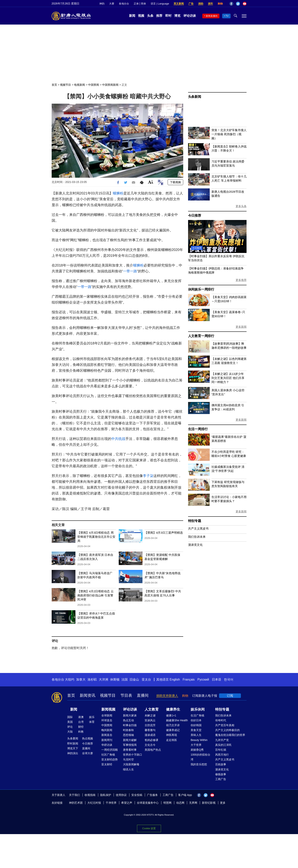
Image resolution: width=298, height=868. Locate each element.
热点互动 (128, 720)
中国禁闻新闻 (110, 85)
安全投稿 (137, 795)
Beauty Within (199, 740)
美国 (70, 722)
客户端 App (185, 795)
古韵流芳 (150, 725)
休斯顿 (115, 679)
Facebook (231, 4)
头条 (150, 16)
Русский (203, 679)
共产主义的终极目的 (227, 730)
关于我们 (74, 795)
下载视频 (175, 182)
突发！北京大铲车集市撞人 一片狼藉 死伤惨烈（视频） (229, 134)
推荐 (159, 16)
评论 (70, 727)
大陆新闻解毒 (131, 764)
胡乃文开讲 (173, 725)
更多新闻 (241, 327)
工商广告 (221, 779)
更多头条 (241, 206)
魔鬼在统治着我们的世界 (230, 735)
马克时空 (128, 759)
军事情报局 (130, 745)
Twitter (238, 4)
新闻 (132, 16)
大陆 (70, 732)
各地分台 (124, 4)
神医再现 (172, 735)
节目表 (126, 695)
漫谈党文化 (195, 545)
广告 (191, 4)
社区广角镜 (108, 755)
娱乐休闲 (198, 709)
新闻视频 (108, 709)
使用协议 (121, 795)
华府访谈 (107, 745)
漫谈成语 (150, 735)
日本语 (217, 679)
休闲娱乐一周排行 (201, 289)
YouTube (245, 4)
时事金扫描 (130, 725)
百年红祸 (221, 750)
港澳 (81, 717)
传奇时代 (221, 720)
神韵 (102, 4)
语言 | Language (160, 4)
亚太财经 (107, 764)
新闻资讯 (88, 695)
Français (189, 679)
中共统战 (118, 439)
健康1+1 (171, 715)
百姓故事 (221, 764)
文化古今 (150, 745)
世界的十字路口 (133, 755)
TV (227, 16)
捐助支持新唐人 (167, 696)
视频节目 (65, 85)
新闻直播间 (212, 16)
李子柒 (148, 476)
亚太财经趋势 (110, 759)
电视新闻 (80, 85)
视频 (141, 16)
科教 (81, 732)
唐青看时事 (130, 750)
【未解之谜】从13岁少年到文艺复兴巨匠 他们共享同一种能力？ (228, 378)
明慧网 (167, 803)
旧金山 (134, 679)
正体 (136, 4)
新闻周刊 (107, 740)
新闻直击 (107, 735)
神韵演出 (73, 753)
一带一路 (130, 271)
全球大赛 (88, 753)
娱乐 (92, 717)
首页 (54, 85)
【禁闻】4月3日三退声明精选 (164, 533)
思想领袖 (128, 735)
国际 (70, 717)
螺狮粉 (118, 193)
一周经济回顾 (110, 750)
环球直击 (107, 720)
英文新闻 (179, 4)
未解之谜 (150, 715)
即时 (168, 16)
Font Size (151, 182)
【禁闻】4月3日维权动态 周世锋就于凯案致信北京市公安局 (96, 537)
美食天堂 (196, 730)
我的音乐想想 (199, 764)
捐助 (201, 4)
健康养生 (173, 709)
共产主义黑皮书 (198, 528)
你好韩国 (196, 725)
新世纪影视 (209, 803)
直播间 (143, 695)
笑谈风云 (150, 720)
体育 (92, 722)
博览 (177, 16)
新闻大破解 (130, 740)
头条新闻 (195, 97)
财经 (81, 727)
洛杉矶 (92, 679)
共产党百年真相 (225, 725)
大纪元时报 (94, 803)
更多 (223, 803)
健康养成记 (173, 730)
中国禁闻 (94, 85)
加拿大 (81, 679)
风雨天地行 (222, 755)
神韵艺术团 (76, 803)
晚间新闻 (107, 730)
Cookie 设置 (149, 828)
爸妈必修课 (151, 740)
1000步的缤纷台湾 (200, 757)
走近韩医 (172, 740)
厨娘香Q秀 (197, 750)
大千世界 (196, 745)
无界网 (193, 803)
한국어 (229, 679)
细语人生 (128, 769)
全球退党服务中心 (148, 803)
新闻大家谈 (130, 715)
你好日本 (196, 720)
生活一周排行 (198, 429)
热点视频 (88, 738)
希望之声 (127, 803)
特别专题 (195, 521)
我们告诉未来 (197, 537)
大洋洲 (103, 679)
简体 (143, 4)
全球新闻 (107, 715)
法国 (125, 679)
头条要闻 (73, 738)
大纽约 (70, 679)
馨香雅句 (150, 730)
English (175, 679)
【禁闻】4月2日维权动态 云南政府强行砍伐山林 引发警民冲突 (96, 595)
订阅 (230, 696)
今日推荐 (195, 216)
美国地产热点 (153, 750)
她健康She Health (177, 720)
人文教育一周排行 (201, 336)
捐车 (210, 4)
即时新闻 (73, 743)
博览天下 (73, 748)
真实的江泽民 (223, 745)
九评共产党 (222, 740)
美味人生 (196, 735)
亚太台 (146, 679)
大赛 (112, 4)
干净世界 (111, 803)
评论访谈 (190, 16)
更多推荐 (241, 280)
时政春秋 (128, 730)
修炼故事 (221, 774)
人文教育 (152, 709)
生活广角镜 (197, 715)
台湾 (81, 722)
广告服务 (152, 795)
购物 (220, 4)
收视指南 (90, 795)
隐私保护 (106, 795)
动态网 (180, 803)
